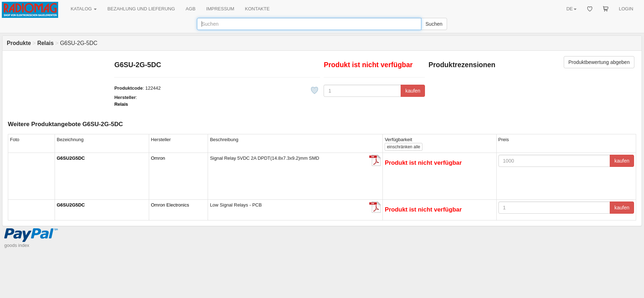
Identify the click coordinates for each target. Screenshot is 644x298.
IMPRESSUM (220, 9)
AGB (190, 9)
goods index (17, 245)
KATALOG (84, 9)
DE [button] (571, 9)
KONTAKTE (257, 9)
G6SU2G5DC (71, 158)
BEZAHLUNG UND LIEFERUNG (141, 9)
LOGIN (626, 9)
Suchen (434, 24)
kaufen (413, 91)
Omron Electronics (170, 205)
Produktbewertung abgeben (599, 62)
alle (403, 147)
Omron (158, 158)
